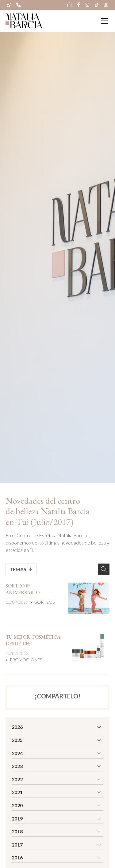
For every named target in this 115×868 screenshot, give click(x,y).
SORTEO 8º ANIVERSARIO (23, 589)
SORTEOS (45, 602)
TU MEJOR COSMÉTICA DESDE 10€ (33, 640)
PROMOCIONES (26, 660)
